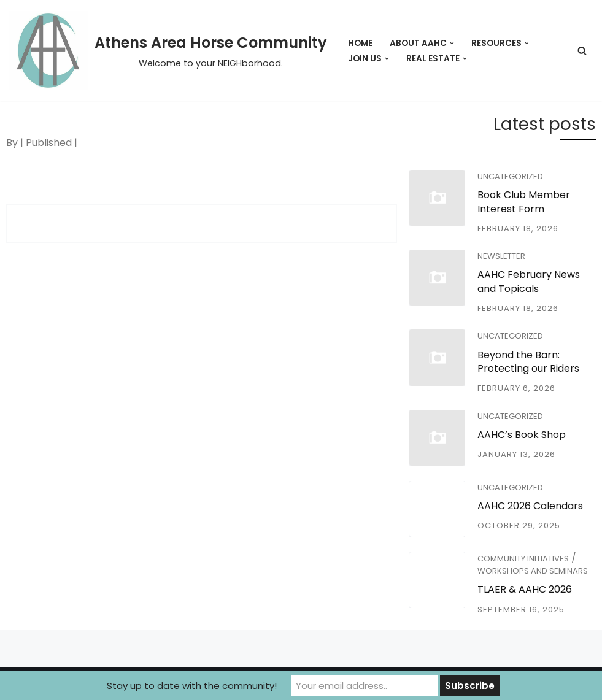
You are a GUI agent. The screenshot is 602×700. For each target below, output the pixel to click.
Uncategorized (510, 176)
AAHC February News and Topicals (529, 281)
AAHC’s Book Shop (522, 435)
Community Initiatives (523, 559)
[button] (452, 43)
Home (360, 43)
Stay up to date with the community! (192, 686)
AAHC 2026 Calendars (530, 506)
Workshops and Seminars (533, 571)
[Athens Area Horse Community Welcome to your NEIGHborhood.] (168, 51)
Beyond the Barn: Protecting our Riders (528, 362)
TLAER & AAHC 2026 (525, 589)
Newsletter (501, 256)
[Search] (582, 51)
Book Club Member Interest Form (524, 202)
